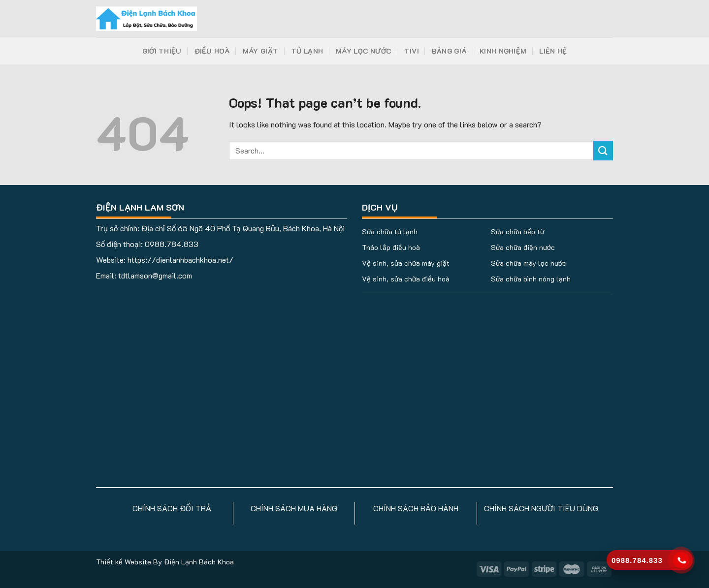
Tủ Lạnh (307, 51)
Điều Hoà (212, 51)
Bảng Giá (449, 51)
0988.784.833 (172, 244)
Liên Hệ (553, 51)
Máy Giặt (260, 51)
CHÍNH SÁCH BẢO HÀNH (416, 508)
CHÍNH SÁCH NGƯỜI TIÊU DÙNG (541, 508)
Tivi (412, 51)
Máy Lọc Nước (363, 51)
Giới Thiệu (162, 51)
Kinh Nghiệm (503, 51)
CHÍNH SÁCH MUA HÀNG (294, 508)
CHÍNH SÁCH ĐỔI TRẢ (172, 508)
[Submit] (603, 150)
